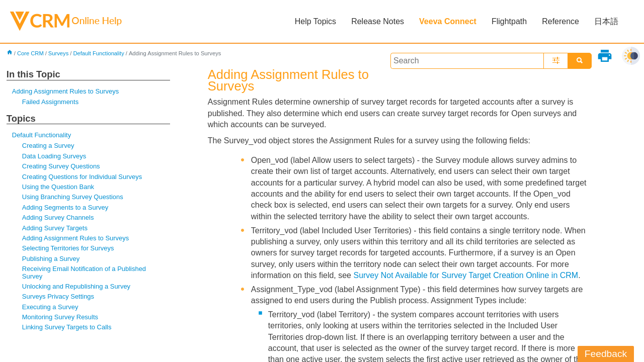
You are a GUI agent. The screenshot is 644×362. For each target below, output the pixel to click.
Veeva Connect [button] (448, 21)
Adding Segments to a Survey (65, 207)
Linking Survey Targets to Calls (67, 327)
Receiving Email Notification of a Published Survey (84, 272)
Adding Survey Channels (58, 217)
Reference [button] (560, 21)
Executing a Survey (50, 307)
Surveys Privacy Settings (58, 296)
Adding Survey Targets (55, 228)
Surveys (58, 53)
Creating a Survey (48, 146)
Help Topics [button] (315, 21)
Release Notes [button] (378, 21)
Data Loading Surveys (54, 156)
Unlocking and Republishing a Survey (76, 286)
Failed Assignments (50, 102)
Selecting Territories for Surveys (68, 248)
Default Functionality (98, 53)
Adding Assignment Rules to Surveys (65, 91)
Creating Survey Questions (61, 166)
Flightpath (509, 21)
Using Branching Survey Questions (73, 197)
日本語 (606, 21)
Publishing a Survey (51, 259)
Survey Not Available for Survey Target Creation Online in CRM (466, 275)
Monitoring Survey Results (60, 317)
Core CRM (30, 53)
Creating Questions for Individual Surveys (82, 177)
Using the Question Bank (58, 187)
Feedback (606, 354)
